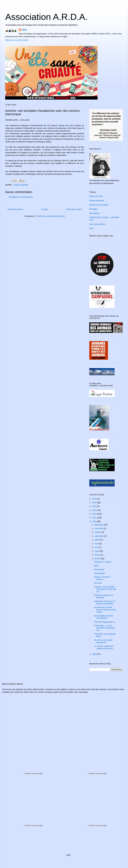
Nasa (96, 566)
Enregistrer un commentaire (21, 197)
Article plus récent (15, 209)
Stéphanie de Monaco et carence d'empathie (105, 602)
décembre (99, 525)
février (98, 555)
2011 (95, 518)
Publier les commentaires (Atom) (51, 216)
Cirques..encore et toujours (102, 578)
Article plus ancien (74, 209)
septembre (99, 536)
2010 (95, 521)
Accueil (45, 209)
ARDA (24, 30)
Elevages (93, 209)
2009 (95, 654)
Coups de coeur (96, 196)
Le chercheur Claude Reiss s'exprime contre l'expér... (105, 610)
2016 (95, 499)
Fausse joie (99, 569)
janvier (98, 559)
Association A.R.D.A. (46, 17)
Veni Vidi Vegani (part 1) (104, 622)
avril (97, 547)
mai (97, 544)
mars (97, 551)
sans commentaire (97, 224)
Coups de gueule (21, 185)
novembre (99, 528)
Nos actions (94, 213)
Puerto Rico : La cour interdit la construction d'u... (105, 628)
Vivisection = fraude (103, 562)
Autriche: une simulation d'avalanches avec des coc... (105, 589)
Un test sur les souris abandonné (103, 641)
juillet (97, 540)
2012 (95, 514)
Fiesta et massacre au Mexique (104, 596)
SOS (91, 228)
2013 (95, 510)
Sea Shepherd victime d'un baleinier (104, 617)
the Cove (98, 583)
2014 (95, 506)
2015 (95, 503)
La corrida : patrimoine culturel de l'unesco (104, 647)
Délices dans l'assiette (99, 205)
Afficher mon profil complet (17, 40)
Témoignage (99, 573)
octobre (98, 532)
